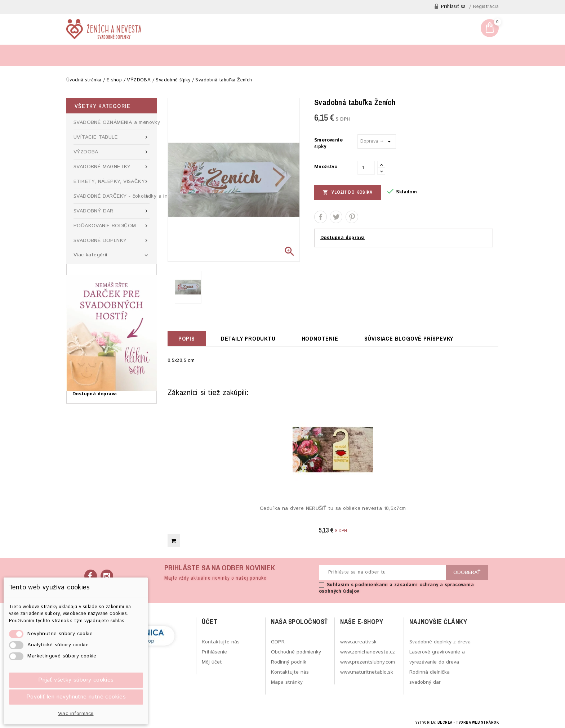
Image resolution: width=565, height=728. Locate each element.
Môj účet (212, 662)
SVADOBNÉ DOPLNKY (112, 241)
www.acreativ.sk (358, 642)
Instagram (107, 576)
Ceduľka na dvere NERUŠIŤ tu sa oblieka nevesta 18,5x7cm (333, 509)
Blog (79, 55)
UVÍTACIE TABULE (112, 137)
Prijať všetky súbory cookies (76, 680)
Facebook (91, 576)
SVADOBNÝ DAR (112, 211)
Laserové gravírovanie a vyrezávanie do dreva (437, 657)
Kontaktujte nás (221, 642)
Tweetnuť (336, 217)
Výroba (110, 55)
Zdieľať (321, 217)
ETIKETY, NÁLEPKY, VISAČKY (112, 181)
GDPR (278, 642)
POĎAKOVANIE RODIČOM (112, 226)
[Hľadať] (422, 55)
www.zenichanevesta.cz (368, 652)
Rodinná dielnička (430, 672)
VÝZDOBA (112, 152)
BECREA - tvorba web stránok (468, 722)
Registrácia (486, 7)
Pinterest (352, 217)
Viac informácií (76, 714)
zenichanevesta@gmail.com (433, 32)
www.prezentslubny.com (368, 662)
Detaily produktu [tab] (248, 338)
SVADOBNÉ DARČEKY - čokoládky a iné (112, 196)
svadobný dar (425, 682)
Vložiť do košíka (348, 192)
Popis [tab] (187, 338)
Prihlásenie (214, 652)
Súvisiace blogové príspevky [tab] (409, 338)
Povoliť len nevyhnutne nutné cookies (76, 697)
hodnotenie (320, 338)
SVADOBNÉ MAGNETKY (112, 167)
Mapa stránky (287, 682)
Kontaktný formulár (161, 55)
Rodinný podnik (289, 662)
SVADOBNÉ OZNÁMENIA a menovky (112, 122)
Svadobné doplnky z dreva (440, 642)
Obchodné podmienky (296, 652)
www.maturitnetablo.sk (367, 672)
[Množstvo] (366, 168)
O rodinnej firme (223, 55)
